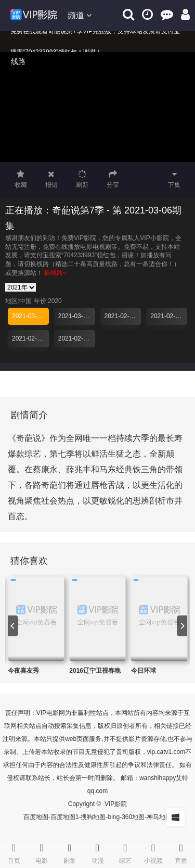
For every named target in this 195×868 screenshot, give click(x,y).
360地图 (133, 817)
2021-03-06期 (30, 316)
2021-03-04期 (77, 316)
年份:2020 (48, 301)
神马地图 (159, 817)
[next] (182, 626)
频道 (80, 15)
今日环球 (144, 671)
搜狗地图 (93, 817)
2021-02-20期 (30, 338)
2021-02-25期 (169, 316)
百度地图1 (65, 817)
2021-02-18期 (77, 338)
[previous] (13, 626)
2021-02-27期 (123, 316)
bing (114, 817)
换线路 (56, 273)
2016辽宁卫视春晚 (95, 671)
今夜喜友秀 (23, 671)
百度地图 (36, 817)
